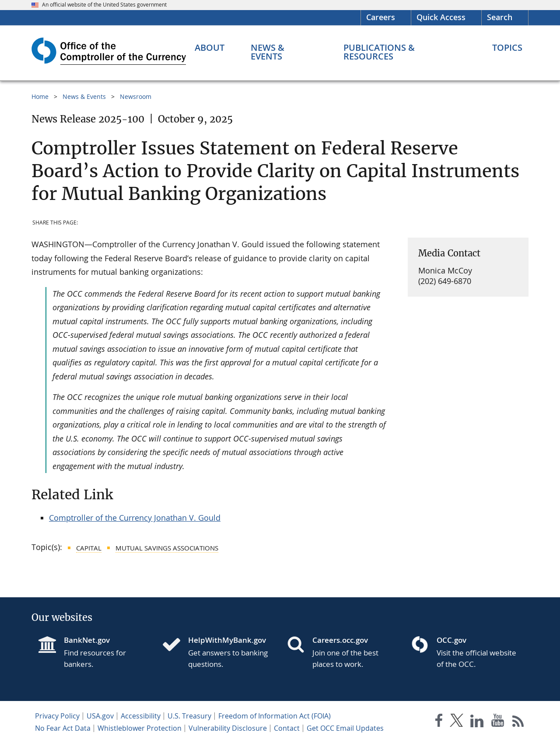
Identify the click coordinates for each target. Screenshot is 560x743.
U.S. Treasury (189, 716)
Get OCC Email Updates (345, 728)
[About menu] (210, 48)
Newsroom (136, 96)
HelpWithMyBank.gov (227, 640)
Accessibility (141, 716)
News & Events (84, 96)
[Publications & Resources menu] (405, 52)
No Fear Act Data (63, 728)
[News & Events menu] (284, 52)
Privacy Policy (57, 716)
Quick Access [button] (441, 17)
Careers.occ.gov (340, 640)
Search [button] (500, 17)
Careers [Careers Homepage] (381, 17)
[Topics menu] (507, 48)
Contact (287, 728)
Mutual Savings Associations (167, 548)
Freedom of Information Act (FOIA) (275, 716)
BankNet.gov (87, 640)
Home (40, 96)
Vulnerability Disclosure (228, 728)
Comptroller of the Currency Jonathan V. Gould (135, 518)
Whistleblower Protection (140, 728)
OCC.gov (451, 640)
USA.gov (100, 716)
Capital (89, 548)
